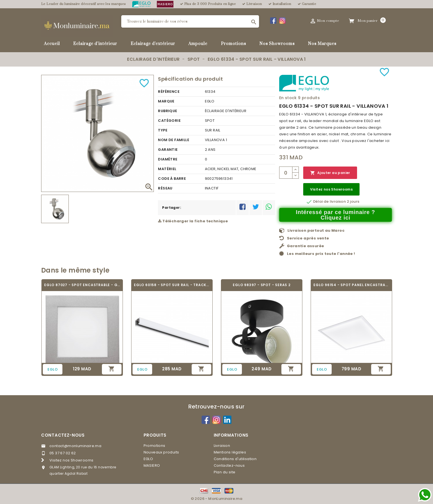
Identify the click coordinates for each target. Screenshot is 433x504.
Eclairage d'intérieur (95, 44)
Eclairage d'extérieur (153, 44)
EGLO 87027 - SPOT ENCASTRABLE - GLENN (82, 285)
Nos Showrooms (277, 44)
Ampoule (198, 44)
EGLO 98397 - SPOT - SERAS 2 (262, 285)
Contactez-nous (63, 435)
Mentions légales (230, 452)
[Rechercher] (190, 21)
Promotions (233, 44)
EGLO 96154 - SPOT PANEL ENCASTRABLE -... (351, 285)
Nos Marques (322, 44)
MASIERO (152, 465)
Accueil (52, 44)
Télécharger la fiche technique (193, 221)
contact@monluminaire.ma (75, 446)
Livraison (222, 446)
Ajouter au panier (330, 173)
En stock (288, 98)
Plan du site (225, 472)
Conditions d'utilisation (235, 459)
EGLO (148, 459)
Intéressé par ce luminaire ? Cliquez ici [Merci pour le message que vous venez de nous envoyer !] (335, 215)
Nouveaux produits (161, 452)
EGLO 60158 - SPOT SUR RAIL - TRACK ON (172, 285)
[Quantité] (286, 173)
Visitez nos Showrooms (331, 189)
